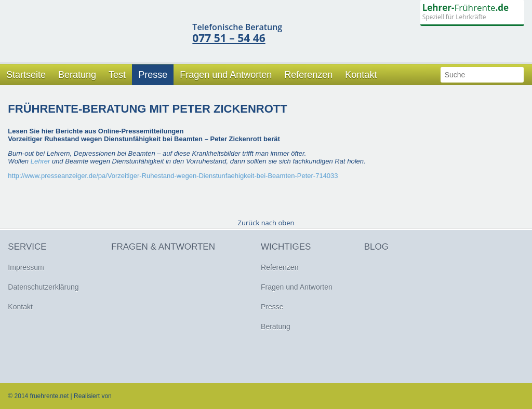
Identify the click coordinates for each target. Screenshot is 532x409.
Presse (153, 75)
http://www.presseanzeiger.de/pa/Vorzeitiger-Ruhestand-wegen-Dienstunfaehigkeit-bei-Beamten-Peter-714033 (173, 176)
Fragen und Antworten (226, 75)
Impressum (26, 267)
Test (117, 75)
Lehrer (41, 161)
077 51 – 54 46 (229, 38)
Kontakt (361, 75)
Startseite (26, 75)
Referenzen (308, 75)
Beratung (77, 75)
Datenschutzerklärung (43, 287)
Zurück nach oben (266, 223)
